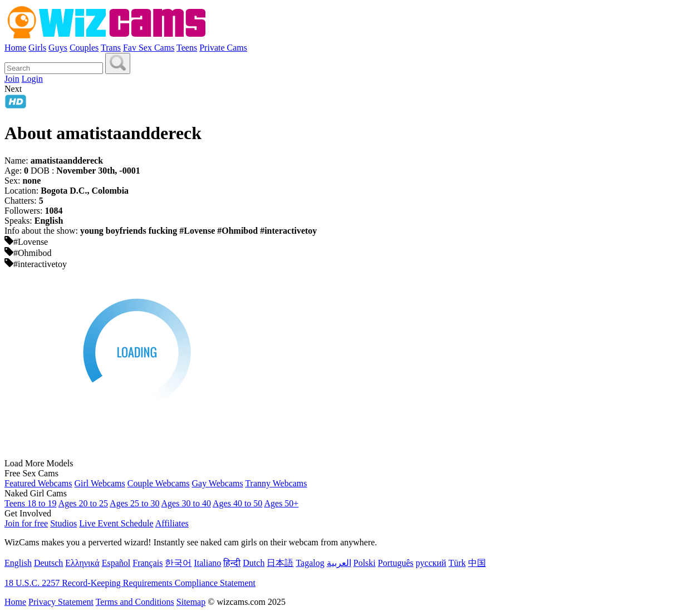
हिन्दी (232, 563)
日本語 (280, 563)
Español (116, 563)
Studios (63, 523)
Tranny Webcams (276, 483)
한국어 (178, 563)
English (18, 563)
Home (15, 48)
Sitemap (191, 602)
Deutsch (48, 563)
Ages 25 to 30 (134, 503)
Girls (37, 48)
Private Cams (223, 48)
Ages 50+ (281, 503)
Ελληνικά (82, 563)
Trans (111, 48)
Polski (365, 563)
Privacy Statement (61, 602)
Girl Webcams (99, 483)
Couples (84, 48)
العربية (339, 563)
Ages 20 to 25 (83, 503)
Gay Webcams (218, 483)
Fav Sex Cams (149, 48)
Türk (457, 563)
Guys (58, 48)
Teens (187, 48)
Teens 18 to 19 (31, 503)
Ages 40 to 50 (237, 503)
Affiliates (172, 523)
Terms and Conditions (135, 602)
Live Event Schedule (116, 523)
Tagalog (310, 563)
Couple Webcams (159, 483)
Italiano (207, 563)
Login (32, 79)
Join (12, 79)
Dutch (254, 563)
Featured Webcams (38, 483)
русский (431, 563)
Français (148, 563)
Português (396, 563)
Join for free (26, 523)
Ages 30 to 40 (186, 503)
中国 (477, 563)
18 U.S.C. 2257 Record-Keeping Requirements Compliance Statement (130, 583)
